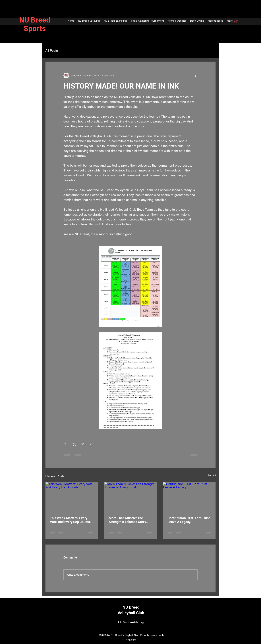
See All (212, 475)
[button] (236, 20)
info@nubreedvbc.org (131, 622)
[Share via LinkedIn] (83, 444)
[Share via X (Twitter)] (74, 444)
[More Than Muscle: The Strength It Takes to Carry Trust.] (131, 497)
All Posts (52, 51)
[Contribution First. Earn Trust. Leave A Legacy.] (189, 497)
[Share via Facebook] (65, 444)
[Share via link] (92, 444)
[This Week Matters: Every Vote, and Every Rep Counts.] (72, 497)
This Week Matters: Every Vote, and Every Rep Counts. (70, 520)
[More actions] (195, 75)
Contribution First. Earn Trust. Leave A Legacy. (189, 520)
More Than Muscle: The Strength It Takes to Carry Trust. (127, 520)
